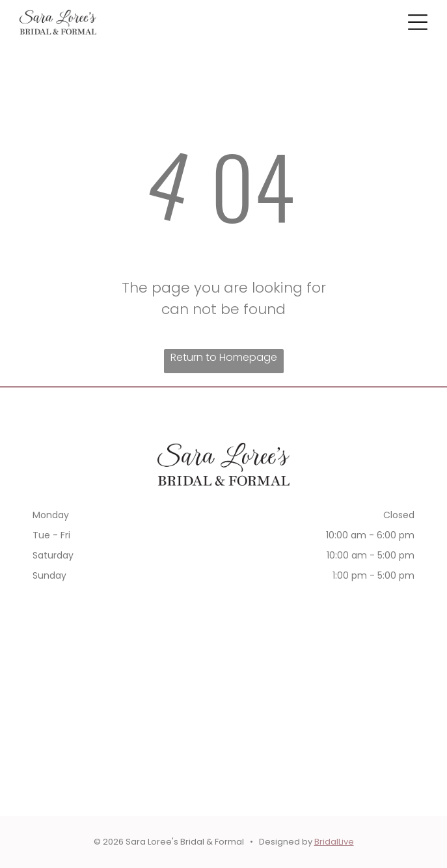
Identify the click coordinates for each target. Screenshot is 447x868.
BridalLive (334, 842)
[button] (418, 22)
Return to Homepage (224, 357)
